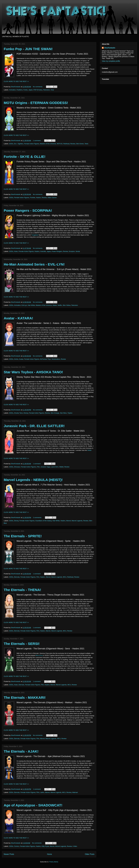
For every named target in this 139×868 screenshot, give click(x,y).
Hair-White (31, 305)
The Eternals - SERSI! (22, 644)
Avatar (21, 359)
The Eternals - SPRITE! (23, 536)
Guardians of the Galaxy (44, 521)
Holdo (89, 450)
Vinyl (52, 90)
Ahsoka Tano (18, 413)
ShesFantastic (110, 48)
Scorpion (72, 251)
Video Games (52, 198)
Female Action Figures (31, 144)
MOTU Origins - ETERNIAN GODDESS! (36, 103)
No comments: (38, 87)
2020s (11, 144)
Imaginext (35, 235)
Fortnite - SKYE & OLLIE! (25, 157)
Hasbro (38, 198)
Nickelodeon (56, 359)
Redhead (66, 144)
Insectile (43, 251)
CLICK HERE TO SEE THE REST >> (16, 81)
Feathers (20, 90)
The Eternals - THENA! (22, 590)
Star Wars (63, 413)
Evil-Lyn (24, 305)
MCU (65, 577)
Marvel (69, 521)
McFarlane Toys (45, 359)
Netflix (60, 305)
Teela (86, 144)
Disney (26, 413)
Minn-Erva (39, 655)
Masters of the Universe (48, 144)
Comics (17, 846)
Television (46, 90)
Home (50, 854)
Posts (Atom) (54, 862)
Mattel (55, 305)
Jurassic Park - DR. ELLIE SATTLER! (34, 426)
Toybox (70, 413)
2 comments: (37, 518)
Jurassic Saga (45, 467)
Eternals (17, 577)
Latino (42, 792)
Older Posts (90, 854)
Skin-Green (80, 144)
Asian (16, 251)
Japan (31, 90)
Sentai (78, 251)
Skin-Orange (55, 413)
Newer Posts (9, 854)
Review (73, 144)
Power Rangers (57, 251)
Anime (16, 359)
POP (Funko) (38, 90)
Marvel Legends (77, 521)
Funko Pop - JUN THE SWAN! (28, 49)
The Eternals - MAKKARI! (25, 698)
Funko (25, 90)
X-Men (75, 846)
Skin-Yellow (67, 305)
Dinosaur (17, 467)
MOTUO (60, 144)
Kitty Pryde (45, 846)
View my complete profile (111, 61)
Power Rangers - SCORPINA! (28, 210)
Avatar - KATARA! (18, 318)
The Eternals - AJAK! (21, 751)
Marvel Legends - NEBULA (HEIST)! (33, 480)
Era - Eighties (19, 144)
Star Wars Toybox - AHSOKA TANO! (33, 372)
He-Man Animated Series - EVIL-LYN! (34, 264)
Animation (12, 90)
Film (38, 467)
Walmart (75, 792)
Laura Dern (55, 467)
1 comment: (37, 141)
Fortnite (33, 198)
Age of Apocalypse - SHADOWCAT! (33, 805)
